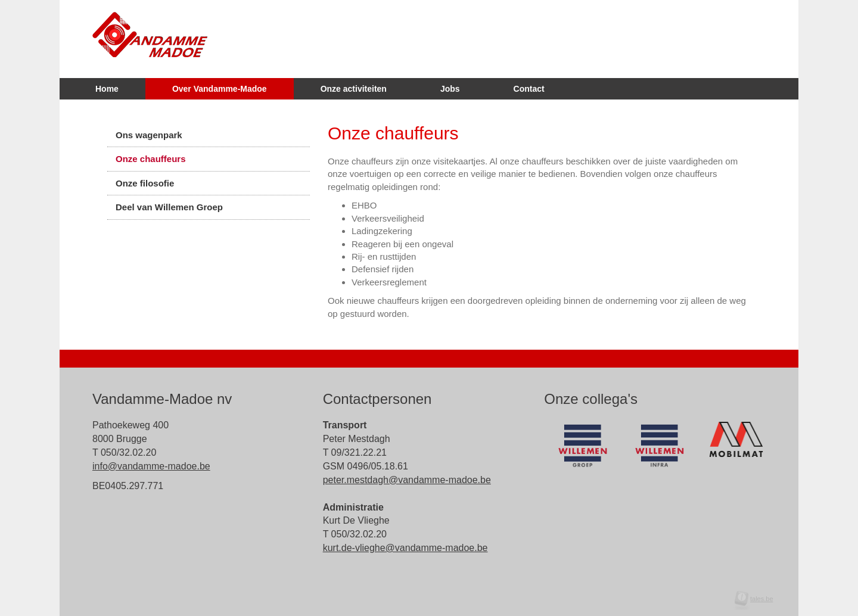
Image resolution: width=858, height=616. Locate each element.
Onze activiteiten (354, 89)
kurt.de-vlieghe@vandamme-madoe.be (405, 548)
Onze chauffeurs (151, 159)
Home (107, 89)
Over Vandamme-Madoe (220, 89)
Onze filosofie (145, 183)
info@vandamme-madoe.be (151, 466)
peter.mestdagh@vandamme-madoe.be (407, 480)
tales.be (758, 599)
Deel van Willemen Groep (169, 207)
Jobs (450, 89)
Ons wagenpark (149, 135)
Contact (529, 89)
